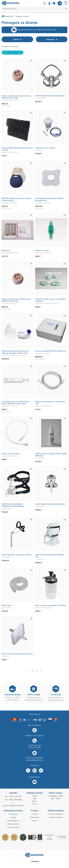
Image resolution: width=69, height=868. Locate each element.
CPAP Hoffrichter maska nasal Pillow (17, 555)
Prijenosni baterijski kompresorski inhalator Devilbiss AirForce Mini (15, 352)
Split (35, 798)
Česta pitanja (34, 817)
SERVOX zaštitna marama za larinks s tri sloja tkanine (17, 200)
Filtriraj (16, 39)
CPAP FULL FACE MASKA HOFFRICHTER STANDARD (13, 505)
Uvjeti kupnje (13, 814)
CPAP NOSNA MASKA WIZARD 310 (50, 504)
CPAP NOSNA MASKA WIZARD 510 (50, 96)
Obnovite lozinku (13, 827)
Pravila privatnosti (56, 817)
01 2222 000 (36, 748)
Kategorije (50, 39)
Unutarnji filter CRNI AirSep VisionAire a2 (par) (17, 149)
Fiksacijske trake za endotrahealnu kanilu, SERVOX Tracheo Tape (15, 403)
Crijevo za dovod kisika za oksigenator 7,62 (50, 403)
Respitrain (6, 251)
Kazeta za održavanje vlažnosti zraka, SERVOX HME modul (16, 97)
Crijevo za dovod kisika (11, 454)
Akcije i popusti (13, 53)
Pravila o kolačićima (56, 814)
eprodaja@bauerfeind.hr (35, 760)
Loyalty (13, 817)
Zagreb (35, 796)
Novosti (35, 820)
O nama (35, 814)
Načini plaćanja (13, 824)
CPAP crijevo (7, 605)
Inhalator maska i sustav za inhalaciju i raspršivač (50, 300)
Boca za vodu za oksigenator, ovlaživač (51, 605)
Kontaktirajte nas (13, 820)
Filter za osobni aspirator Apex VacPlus (17, 654)
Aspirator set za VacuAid (45, 148)
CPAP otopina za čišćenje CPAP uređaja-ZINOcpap (51, 455)
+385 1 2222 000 (15, 796)
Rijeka (34, 801)
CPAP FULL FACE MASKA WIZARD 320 (50, 556)
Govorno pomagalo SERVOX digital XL (51, 351)
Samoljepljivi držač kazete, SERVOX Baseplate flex (49, 200)
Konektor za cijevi (42, 251)
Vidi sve (35, 804)
